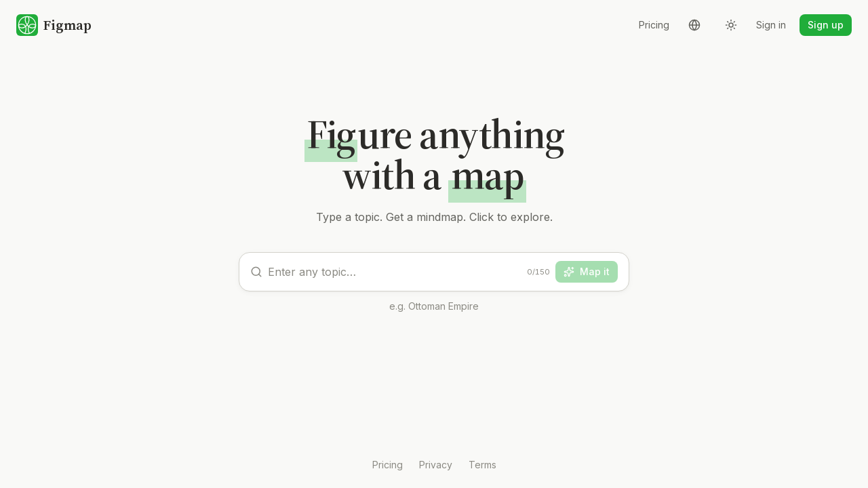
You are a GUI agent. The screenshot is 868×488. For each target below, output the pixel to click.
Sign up (826, 25)
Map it (587, 271)
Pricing (654, 25)
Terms (482, 465)
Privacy (436, 465)
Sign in (771, 25)
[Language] (694, 25)
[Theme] (731, 25)
